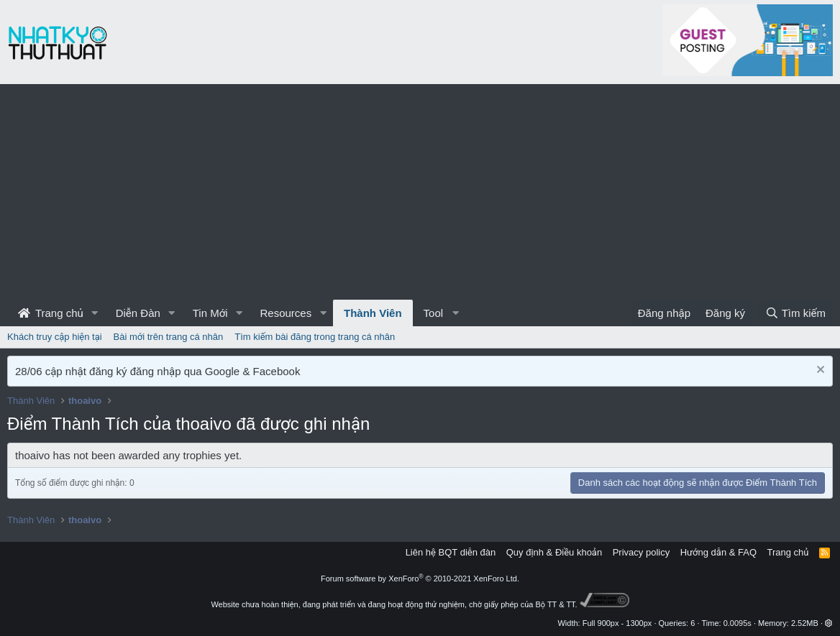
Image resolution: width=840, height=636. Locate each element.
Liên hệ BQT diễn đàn (451, 552)
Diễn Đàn (138, 313)
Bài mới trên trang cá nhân (169, 337)
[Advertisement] (420, 192)
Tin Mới (210, 313)
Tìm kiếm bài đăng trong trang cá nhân (315, 337)
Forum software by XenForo (420, 579)
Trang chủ (51, 313)
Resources (286, 313)
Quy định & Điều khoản (554, 552)
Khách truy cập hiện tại (55, 337)
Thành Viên (373, 313)
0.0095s (738, 623)
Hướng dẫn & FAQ (718, 552)
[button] (95, 313)
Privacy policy (641, 552)
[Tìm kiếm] (795, 313)
